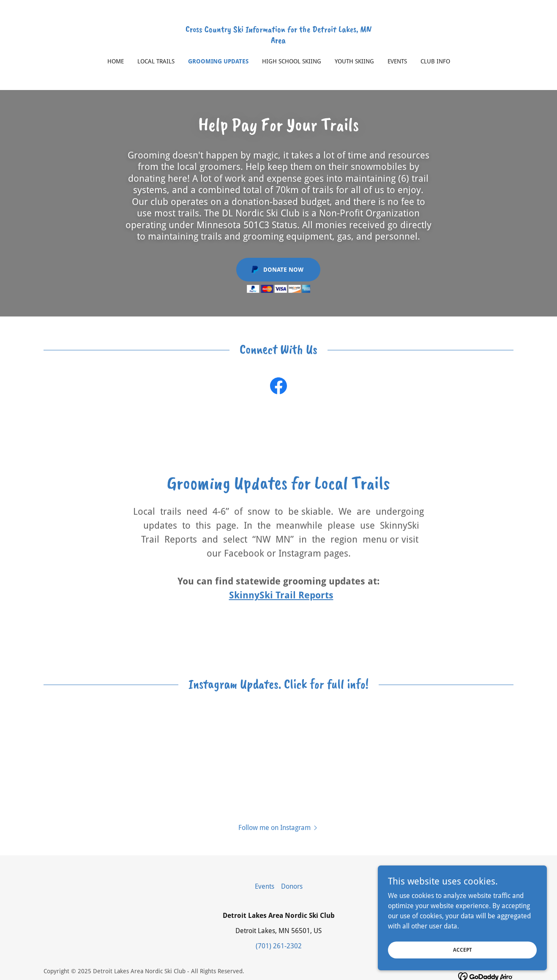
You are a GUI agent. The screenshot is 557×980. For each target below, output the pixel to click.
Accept (463, 950)
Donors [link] (292, 886)
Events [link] (397, 61)
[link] (279, 41)
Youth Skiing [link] (354, 61)
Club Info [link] (435, 61)
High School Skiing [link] (292, 61)
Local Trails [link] (156, 61)
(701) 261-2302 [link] (279, 946)
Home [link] (116, 61)
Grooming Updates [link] (218, 61)
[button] (279, 827)
